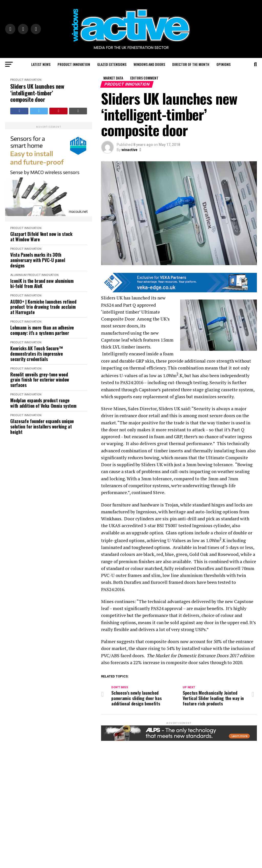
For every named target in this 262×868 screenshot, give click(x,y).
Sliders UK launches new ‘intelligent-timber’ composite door (37, 93)
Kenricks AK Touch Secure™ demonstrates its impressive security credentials (36, 354)
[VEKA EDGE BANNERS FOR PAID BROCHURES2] (179, 291)
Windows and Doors (149, 64)
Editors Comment (144, 78)
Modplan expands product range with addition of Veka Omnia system (43, 403)
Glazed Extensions (112, 64)
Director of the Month (191, 64)
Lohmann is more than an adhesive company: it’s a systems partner (42, 330)
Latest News (41, 64)
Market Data (113, 78)
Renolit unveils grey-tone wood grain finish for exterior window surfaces (40, 380)
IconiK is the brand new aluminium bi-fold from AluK (42, 283)
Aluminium (18, 275)
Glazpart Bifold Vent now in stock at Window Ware (41, 237)
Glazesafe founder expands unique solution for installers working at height (42, 426)
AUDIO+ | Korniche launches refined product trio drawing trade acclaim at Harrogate (43, 307)
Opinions (223, 64)
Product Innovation (74, 64)
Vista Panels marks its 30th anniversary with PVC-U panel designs (38, 260)
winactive (129, 150)
